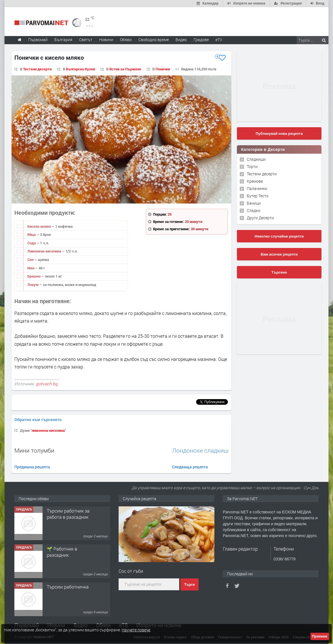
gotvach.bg (47, 384)
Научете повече (136, 630)
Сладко (254, 210)
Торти (252, 166)
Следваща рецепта (190, 467)
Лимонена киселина (45, 251)
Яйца (32, 234)
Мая (31, 268)
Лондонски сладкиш (200, 450)
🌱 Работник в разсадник (62, 552)
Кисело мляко (40, 226)
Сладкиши (256, 159)
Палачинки (257, 188)
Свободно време (154, 40)
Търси (189, 585)
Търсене (279, 272)
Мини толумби (34, 450)
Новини (106, 40)
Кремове (255, 181)
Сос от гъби (131, 571)
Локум (33, 285)
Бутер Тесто (258, 196)
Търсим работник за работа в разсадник (68, 514)
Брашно (34, 276)
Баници (254, 203)
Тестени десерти (262, 174)
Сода (32, 243)
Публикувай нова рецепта (279, 134)
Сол (31, 260)
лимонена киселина (48, 430)
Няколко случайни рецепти (279, 236)
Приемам (320, 636)
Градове (201, 40)
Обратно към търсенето (38, 420)
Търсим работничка (68, 587)
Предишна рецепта (32, 467)
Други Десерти (260, 218)
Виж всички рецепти (279, 254)
